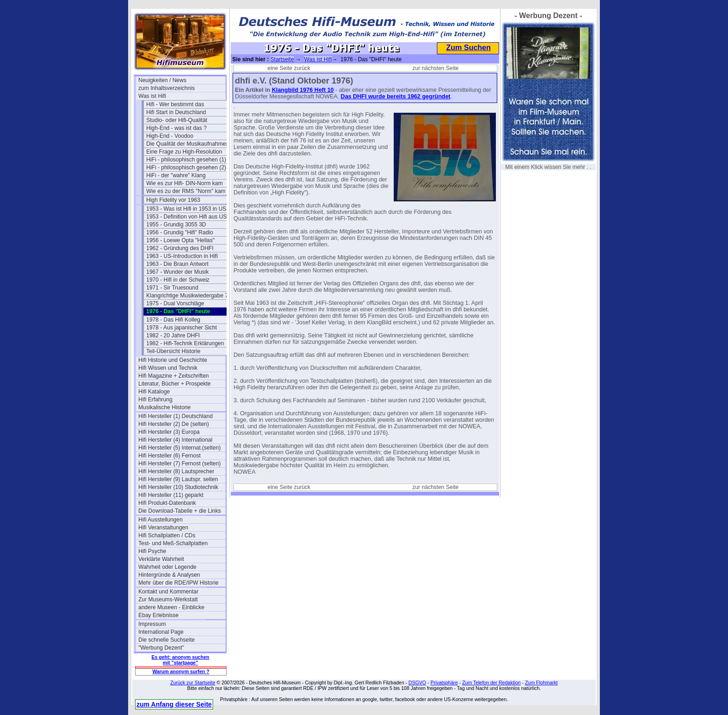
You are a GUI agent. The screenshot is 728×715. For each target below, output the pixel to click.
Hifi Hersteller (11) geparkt (171, 495)
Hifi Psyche (152, 551)
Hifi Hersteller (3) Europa (169, 432)
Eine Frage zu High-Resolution (184, 152)
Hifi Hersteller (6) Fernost (169, 456)
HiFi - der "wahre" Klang (176, 175)
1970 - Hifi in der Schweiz (178, 280)
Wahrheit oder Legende (167, 567)
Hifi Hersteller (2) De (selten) (174, 424)
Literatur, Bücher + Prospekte (175, 384)
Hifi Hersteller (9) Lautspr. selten (178, 479)
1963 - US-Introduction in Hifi (182, 256)
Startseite (282, 59)
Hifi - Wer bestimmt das (175, 104)
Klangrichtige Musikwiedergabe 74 (189, 296)
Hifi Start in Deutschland (176, 112)
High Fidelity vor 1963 (173, 200)
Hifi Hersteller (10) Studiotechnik (178, 487)
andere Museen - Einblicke (171, 607)
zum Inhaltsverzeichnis (166, 88)
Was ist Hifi (152, 96)
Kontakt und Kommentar (168, 592)
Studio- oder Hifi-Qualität (177, 120)
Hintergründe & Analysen (169, 575)
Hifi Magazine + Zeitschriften (174, 376)
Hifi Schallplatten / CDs (167, 535)
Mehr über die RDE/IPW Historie (179, 583)
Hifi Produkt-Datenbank (167, 503)
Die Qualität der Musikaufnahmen (188, 144)
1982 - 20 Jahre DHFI (173, 335)
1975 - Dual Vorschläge (175, 303)
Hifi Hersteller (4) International (175, 440)
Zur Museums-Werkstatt (168, 599)
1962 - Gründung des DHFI (180, 248)
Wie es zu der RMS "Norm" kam (186, 191)
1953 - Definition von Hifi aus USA (188, 217)
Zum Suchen (468, 48)
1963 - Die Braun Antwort (177, 264)
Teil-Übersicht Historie (173, 351)
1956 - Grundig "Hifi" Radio (180, 232)
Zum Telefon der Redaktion (491, 683)
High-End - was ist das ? (176, 128)
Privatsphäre (444, 683)
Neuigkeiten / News (162, 80)
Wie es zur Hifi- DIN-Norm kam (185, 183)
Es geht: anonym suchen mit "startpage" (180, 660)
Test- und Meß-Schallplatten (173, 543)
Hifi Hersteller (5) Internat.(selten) (179, 448)
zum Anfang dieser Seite (174, 704)
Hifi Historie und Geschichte (173, 360)
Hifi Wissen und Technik (168, 368)
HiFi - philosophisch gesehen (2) (186, 167)
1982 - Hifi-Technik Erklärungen (185, 343)
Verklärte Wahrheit (161, 559)
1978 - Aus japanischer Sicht (182, 328)
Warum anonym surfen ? (181, 671)
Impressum (152, 624)
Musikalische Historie (165, 407)
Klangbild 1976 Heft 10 (302, 90)
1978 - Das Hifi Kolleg (173, 320)
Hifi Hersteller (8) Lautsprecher (176, 471)
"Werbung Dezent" (161, 648)
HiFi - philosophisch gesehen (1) (186, 160)
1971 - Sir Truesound (172, 288)
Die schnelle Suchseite (166, 640)
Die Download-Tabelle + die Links (180, 511)
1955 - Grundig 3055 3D (176, 225)
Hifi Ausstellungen (160, 520)
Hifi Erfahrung (155, 399)
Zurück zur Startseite (193, 683)
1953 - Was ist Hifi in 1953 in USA (188, 209)
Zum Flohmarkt (542, 683)
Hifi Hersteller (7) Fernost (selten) (179, 464)
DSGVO (417, 683)
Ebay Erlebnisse (159, 615)
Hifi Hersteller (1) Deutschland (175, 416)
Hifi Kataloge (154, 392)
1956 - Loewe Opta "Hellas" (180, 240)
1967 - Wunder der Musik (178, 272)
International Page (161, 632)
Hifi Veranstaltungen (163, 528)
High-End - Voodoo (170, 136)
